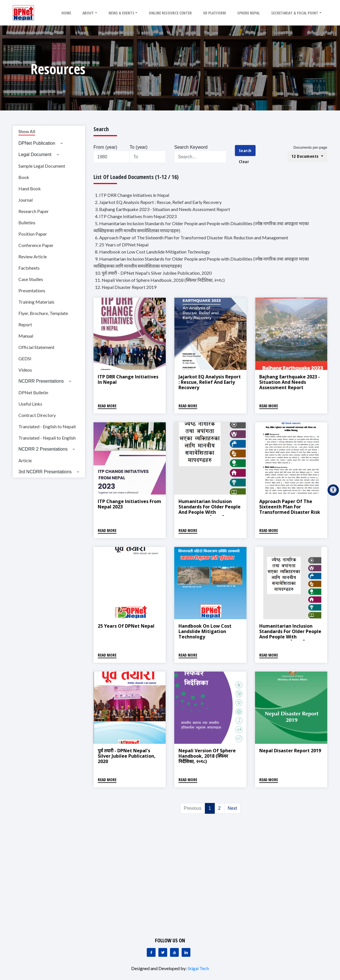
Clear (244, 161)
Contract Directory (37, 415)
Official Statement (36, 347)
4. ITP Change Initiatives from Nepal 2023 (136, 216)
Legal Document (35, 155)
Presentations (32, 290)
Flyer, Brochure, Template (43, 313)
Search (245, 150)
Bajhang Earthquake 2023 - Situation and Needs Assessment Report (290, 382)
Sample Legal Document (42, 166)
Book (24, 177)
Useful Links (30, 404)
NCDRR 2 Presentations (43, 449)
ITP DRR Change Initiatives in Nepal (128, 379)
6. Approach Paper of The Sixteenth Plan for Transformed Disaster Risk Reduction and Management (192, 237)
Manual (26, 336)
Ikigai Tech (198, 968)
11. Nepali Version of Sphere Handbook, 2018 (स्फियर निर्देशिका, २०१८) (160, 280)
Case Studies (31, 279)
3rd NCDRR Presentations (45, 472)
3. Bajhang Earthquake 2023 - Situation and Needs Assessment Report (162, 209)
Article (25, 460)
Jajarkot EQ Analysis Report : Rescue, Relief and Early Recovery (210, 382)
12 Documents (306, 156)
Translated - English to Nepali (47, 426)
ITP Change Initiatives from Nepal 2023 (129, 504)
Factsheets (29, 268)
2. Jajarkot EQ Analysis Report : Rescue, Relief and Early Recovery (158, 202)
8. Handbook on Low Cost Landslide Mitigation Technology (152, 252)
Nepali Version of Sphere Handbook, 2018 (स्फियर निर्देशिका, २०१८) (207, 756)
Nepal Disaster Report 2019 (290, 751)
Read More (107, 406)
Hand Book (30, 188)
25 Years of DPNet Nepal (126, 626)
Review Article (33, 256)
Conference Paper (36, 245)
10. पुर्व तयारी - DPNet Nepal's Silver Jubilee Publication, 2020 (153, 273)
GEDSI (25, 358)
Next (232, 808)
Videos (25, 370)
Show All (27, 131)
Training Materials (36, 302)
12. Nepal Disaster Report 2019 (126, 287)
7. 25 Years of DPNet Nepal (122, 245)
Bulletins (27, 222)
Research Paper (34, 211)
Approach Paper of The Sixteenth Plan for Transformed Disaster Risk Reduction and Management (290, 512)
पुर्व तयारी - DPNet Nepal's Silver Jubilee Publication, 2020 (127, 756)
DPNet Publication (37, 143)
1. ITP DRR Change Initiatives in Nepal (132, 195)
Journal (25, 200)
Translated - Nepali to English (47, 438)
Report (25, 324)
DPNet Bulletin (33, 392)
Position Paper (33, 234)
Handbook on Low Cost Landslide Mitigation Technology (205, 631)
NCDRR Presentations (41, 381)
